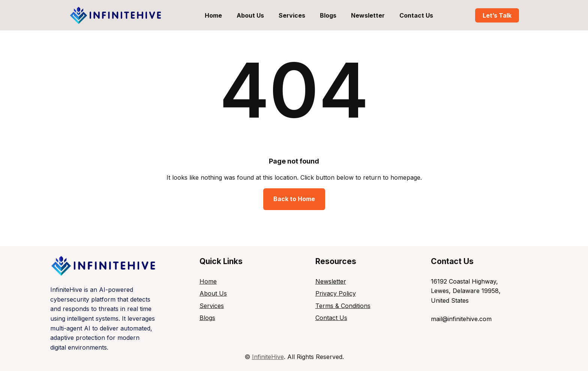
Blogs (207, 318)
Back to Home (294, 199)
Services (212, 306)
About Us (213, 293)
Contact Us (331, 318)
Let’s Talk (497, 15)
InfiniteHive (268, 357)
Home (208, 281)
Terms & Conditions (343, 306)
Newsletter (331, 281)
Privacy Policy (336, 293)
